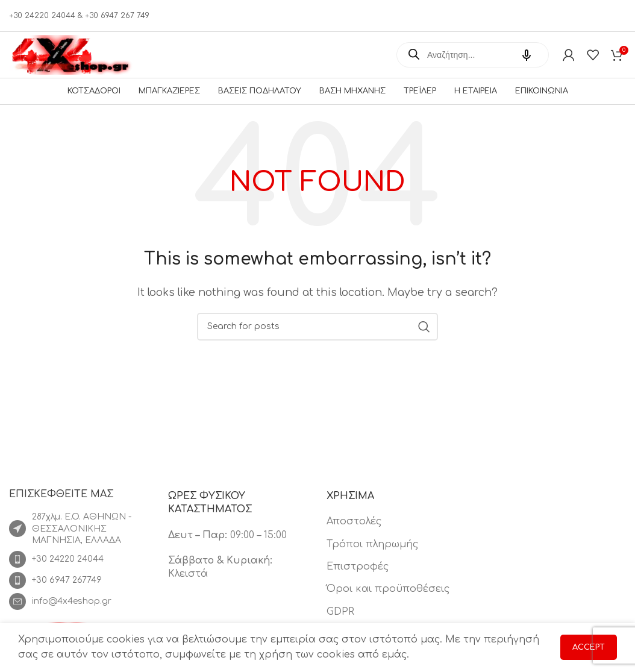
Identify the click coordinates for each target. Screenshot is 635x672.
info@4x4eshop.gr (72, 612)
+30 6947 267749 (67, 591)
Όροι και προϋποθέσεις (388, 600)
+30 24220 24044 (68, 570)
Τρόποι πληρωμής (372, 555)
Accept (589, 647)
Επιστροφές (358, 578)
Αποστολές (354, 533)
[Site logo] (72, 54)
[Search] (317, 338)
